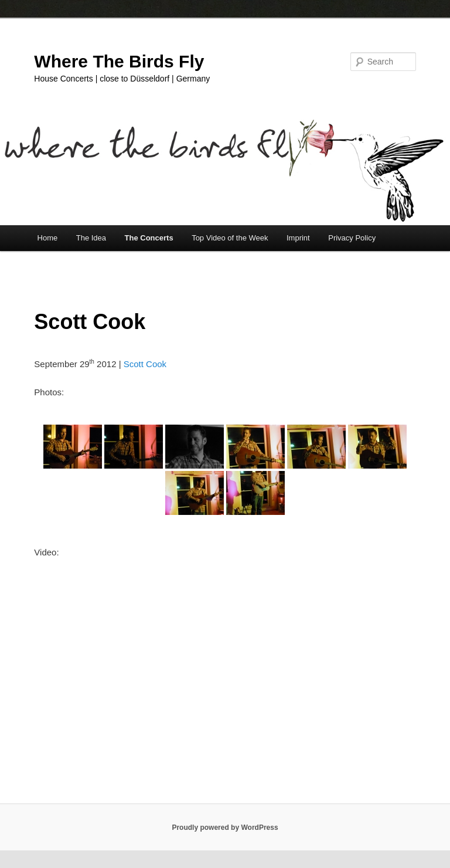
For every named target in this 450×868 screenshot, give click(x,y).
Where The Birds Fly (119, 61)
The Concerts (149, 238)
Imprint (298, 238)
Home (48, 238)
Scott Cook (145, 364)
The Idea (91, 238)
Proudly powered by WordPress (225, 828)
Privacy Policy (352, 238)
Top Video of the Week (230, 238)
